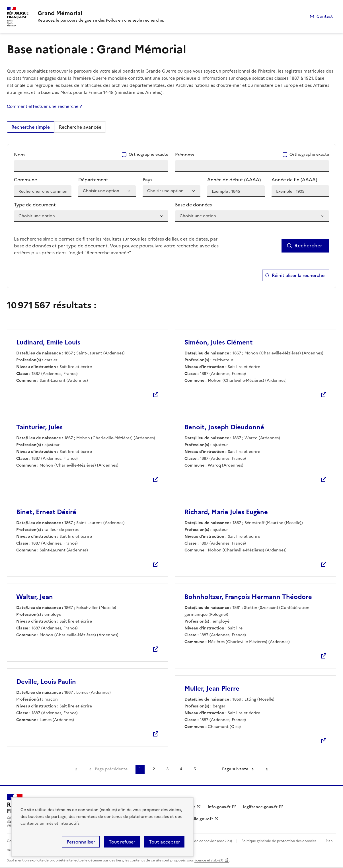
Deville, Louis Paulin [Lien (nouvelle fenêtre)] (46, 682)
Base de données (193, 205)
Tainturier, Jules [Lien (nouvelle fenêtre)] (39, 427)
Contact (325, 16)
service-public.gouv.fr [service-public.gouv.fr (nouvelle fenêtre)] (192, 819)
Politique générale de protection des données (279, 841)
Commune (25, 180)
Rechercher (308, 246)
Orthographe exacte (148, 155)
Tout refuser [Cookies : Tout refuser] (122, 842)
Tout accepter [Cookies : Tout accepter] (164, 842)
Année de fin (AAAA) (294, 180)
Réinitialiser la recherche (298, 275)
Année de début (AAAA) (234, 180)
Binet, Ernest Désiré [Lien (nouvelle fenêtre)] (46, 512)
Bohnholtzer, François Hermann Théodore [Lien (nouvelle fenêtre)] (248, 597)
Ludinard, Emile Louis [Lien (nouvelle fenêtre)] (48, 342)
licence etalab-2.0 (209, 860)
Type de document (35, 205)
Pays (147, 180)
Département (93, 180)
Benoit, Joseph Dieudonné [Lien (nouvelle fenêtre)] (224, 427)
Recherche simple (31, 127)
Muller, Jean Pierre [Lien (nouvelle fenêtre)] (212, 689)
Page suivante (235, 769)
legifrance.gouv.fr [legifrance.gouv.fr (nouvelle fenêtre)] (260, 807)
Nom (19, 155)
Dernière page (267, 769)
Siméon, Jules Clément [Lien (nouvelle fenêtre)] (218, 342)
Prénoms (184, 155)
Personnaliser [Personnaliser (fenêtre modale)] (81, 842)
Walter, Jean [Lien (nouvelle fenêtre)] (35, 597)
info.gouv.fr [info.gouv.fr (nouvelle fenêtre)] (219, 807)
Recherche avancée (80, 127)
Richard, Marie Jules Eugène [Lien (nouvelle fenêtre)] (226, 512)
